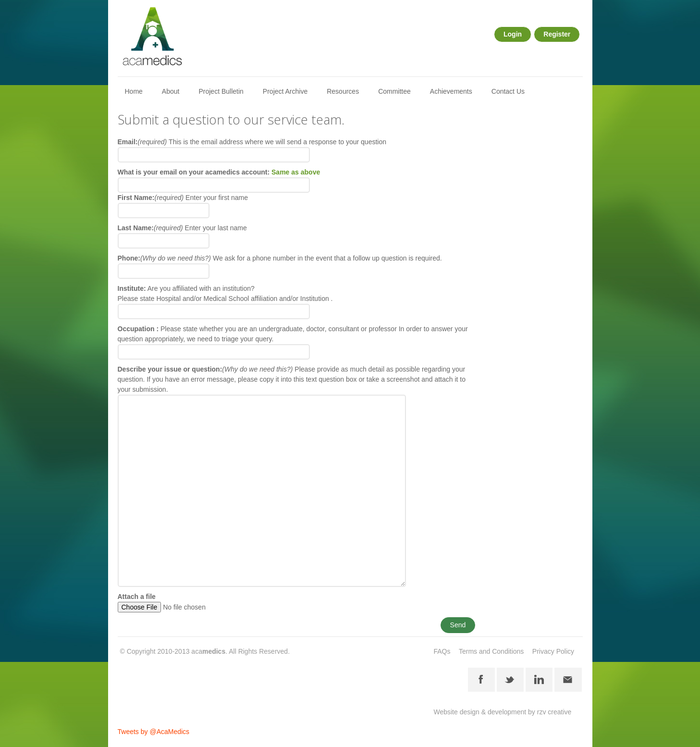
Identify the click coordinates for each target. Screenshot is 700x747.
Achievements (451, 91)
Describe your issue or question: (205, 369)
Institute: (132, 288)
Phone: (165, 258)
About (171, 91)
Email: (143, 142)
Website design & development (480, 712)
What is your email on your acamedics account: (219, 172)
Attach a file (137, 597)
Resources (343, 91)
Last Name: (150, 228)
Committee (394, 91)
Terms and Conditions (491, 651)
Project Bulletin (221, 91)
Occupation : (138, 329)
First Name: (151, 198)
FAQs (442, 651)
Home (134, 91)
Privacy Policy (553, 651)
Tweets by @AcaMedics (154, 732)
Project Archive (285, 91)
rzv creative (554, 712)
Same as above (296, 172)
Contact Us (508, 91)
